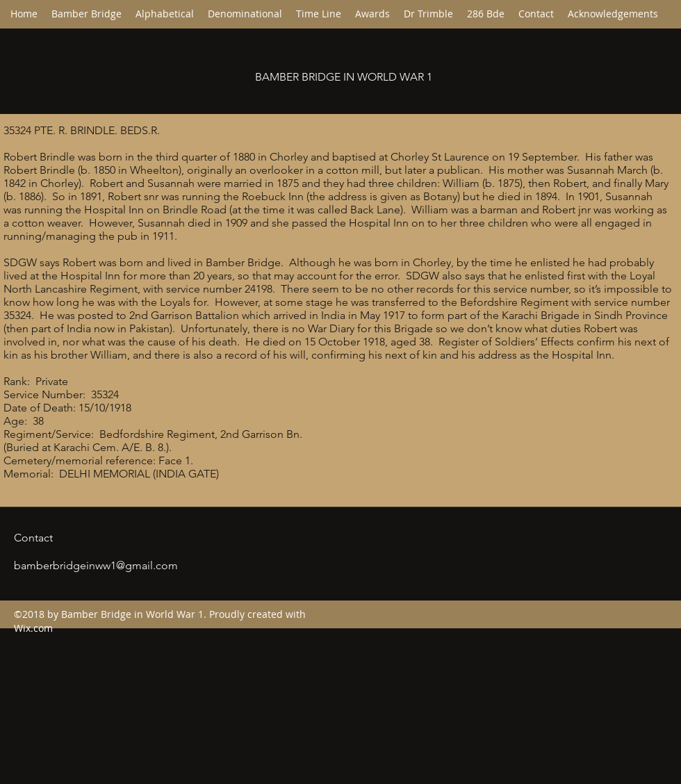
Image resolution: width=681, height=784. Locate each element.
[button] (245, 14)
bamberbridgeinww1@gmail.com (96, 565)
